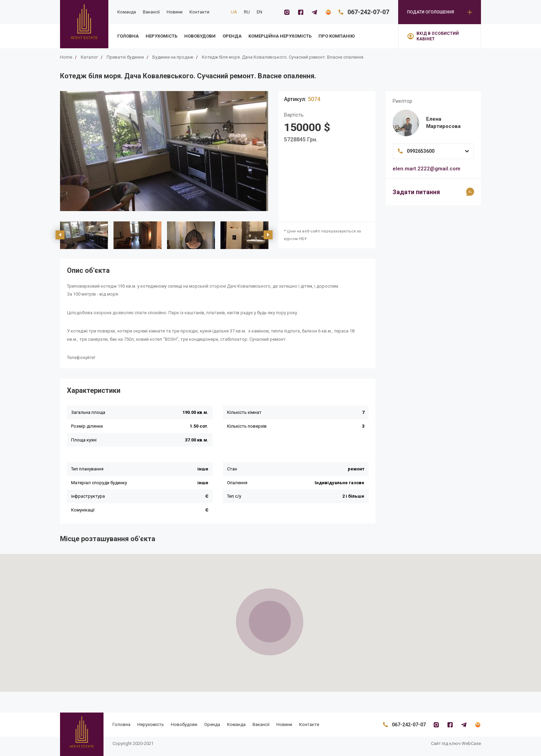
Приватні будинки (125, 57)
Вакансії (151, 12)
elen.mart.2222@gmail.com (426, 169)
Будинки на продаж (173, 57)
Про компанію (337, 36)
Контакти (199, 12)
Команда (127, 12)
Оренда (232, 36)
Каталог (89, 57)
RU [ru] (247, 12)
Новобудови (200, 36)
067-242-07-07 (368, 12)
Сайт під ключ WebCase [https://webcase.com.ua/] (456, 743)
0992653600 (421, 151)
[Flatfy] (328, 12)
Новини (175, 12)
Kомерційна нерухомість (280, 36)
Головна (128, 36)
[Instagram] (287, 12)
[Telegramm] (314, 12)
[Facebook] (301, 12)
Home (66, 57)
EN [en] (259, 12)
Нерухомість (161, 36)
